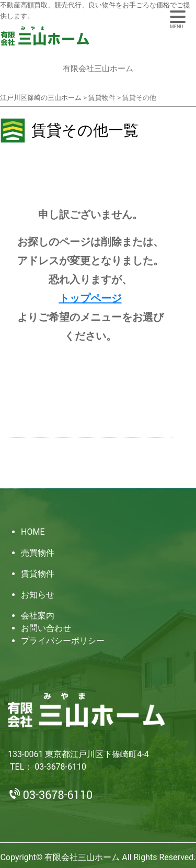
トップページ (90, 298)
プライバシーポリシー (63, 641)
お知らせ (38, 595)
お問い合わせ (46, 628)
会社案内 (38, 616)
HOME (33, 532)
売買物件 (38, 553)
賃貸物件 (38, 574)
